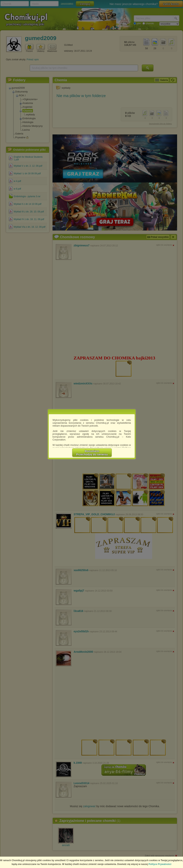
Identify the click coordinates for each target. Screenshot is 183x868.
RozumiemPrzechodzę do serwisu (92, 453)
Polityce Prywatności (160, 864)
